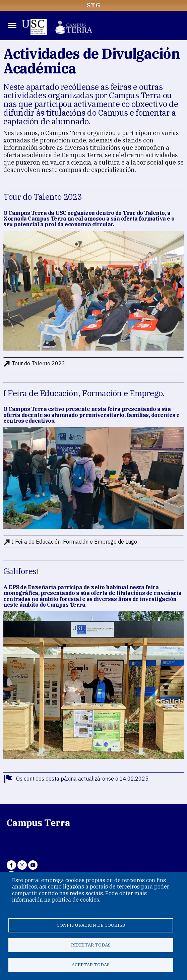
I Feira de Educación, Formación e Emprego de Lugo (74, 542)
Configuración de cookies (91, 925)
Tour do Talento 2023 (38, 363)
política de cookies (76, 900)
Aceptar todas (91, 965)
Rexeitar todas (91, 945)
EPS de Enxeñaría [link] (32, 587)
